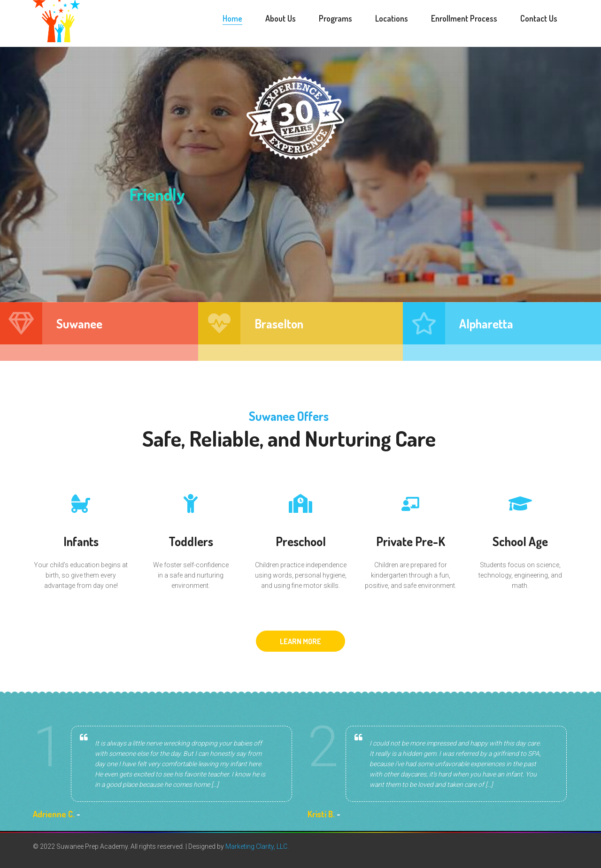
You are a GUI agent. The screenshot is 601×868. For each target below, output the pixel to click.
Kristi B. (321, 814)
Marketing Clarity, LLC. (257, 846)
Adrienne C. (54, 814)
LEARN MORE (300, 641)
